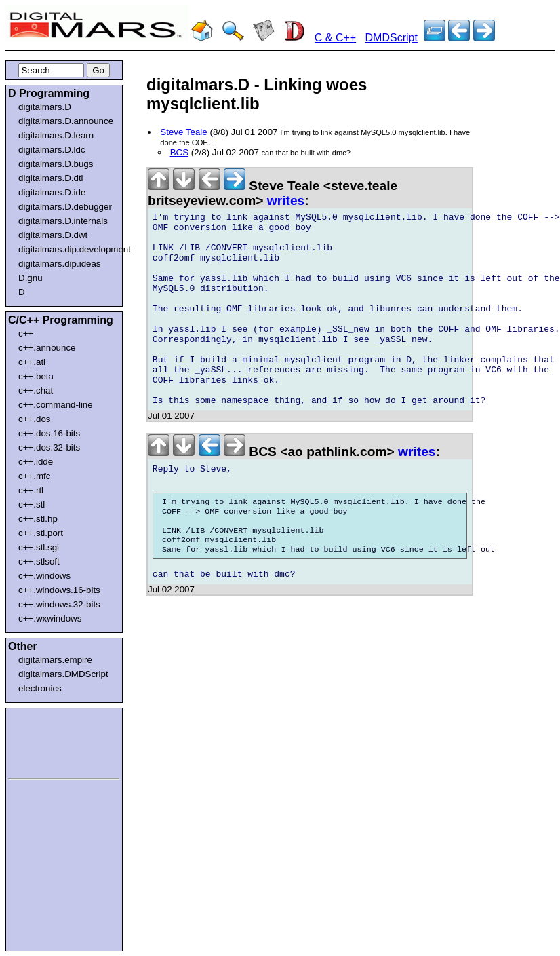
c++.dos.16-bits (49, 433)
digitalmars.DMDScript (63, 674)
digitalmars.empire (55, 660)
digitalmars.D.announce (66, 121)
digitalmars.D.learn (56, 135)
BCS (179, 152)
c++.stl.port (41, 533)
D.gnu (31, 278)
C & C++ (335, 38)
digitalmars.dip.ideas (60, 264)
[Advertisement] (49, 741)
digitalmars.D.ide (52, 192)
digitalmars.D (45, 107)
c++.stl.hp (38, 519)
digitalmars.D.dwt (53, 235)
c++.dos (34, 419)
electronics (40, 688)
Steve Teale (183, 132)
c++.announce (47, 348)
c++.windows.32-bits (59, 604)
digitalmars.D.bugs (56, 164)
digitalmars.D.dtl (51, 178)
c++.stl (32, 504)
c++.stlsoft (39, 561)
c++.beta (36, 376)
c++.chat (36, 390)
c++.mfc (34, 476)
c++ (26, 333)
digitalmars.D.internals (63, 221)
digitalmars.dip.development (67, 249)
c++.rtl (31, 490)
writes (286, 200)
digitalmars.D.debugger (65, 207)
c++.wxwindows (50, 618)
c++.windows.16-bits (59, 590)
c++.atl (32, 362)
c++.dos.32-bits (49, 447)
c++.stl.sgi (39, 547)
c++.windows (44, 576)
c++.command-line (56, 405)
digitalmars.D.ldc (52, 150)
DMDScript (392, 38)
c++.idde (36, 462)
